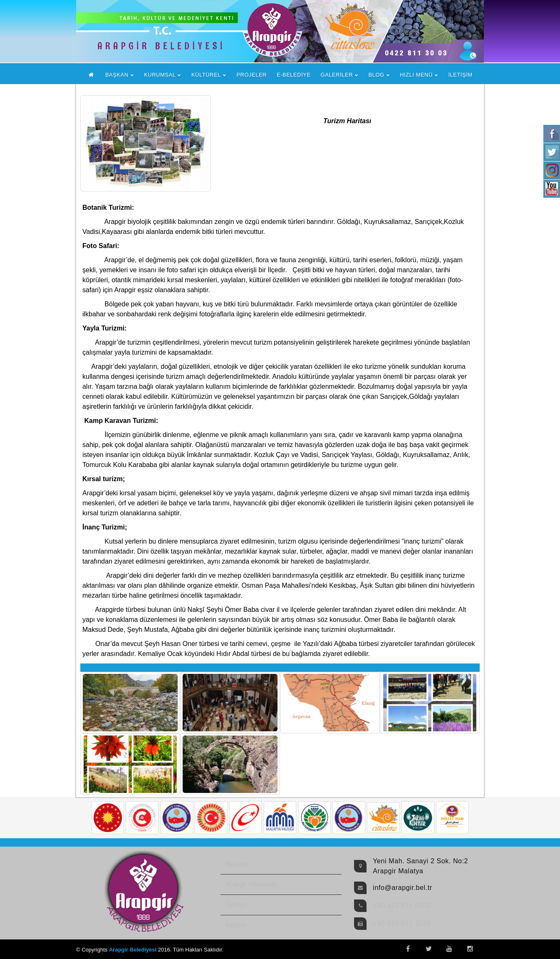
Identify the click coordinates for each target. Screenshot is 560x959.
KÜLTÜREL (206, 75)
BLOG (377, 75)
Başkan (237, 864)
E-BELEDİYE (294, 75)
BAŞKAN (117, 75)
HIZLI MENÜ (416, 75)
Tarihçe (236, 905)
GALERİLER (337, 75)
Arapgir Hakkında (251, 884)
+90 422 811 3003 (402, 906)
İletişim (236, 925)
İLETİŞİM (460, 75)
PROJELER (252, 75)
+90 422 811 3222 (402, 923)
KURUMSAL (160, 75)
